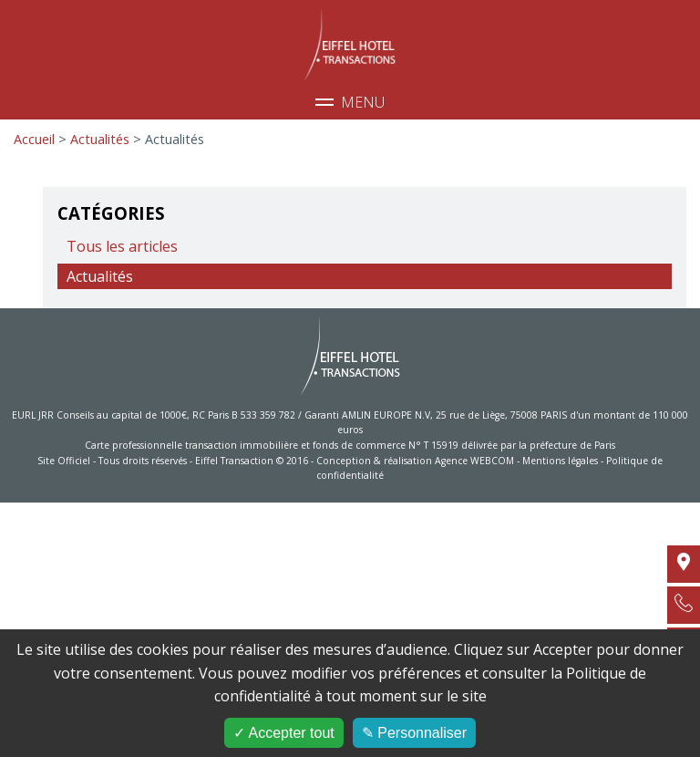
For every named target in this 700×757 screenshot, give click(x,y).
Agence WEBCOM (474, 461)
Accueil (34, 139)
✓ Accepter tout (284, 733)
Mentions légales (560, 461)
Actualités (102, 139)
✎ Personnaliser (414, 733)
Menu (350, 102)
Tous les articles (122, 246)
